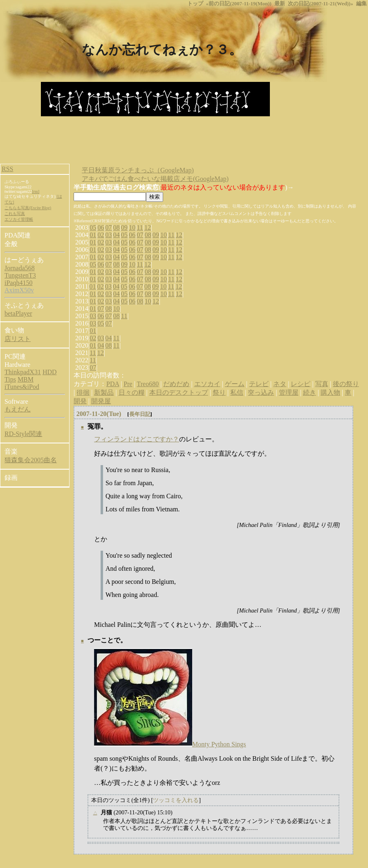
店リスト (18, 339)
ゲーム (235, 384)
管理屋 (289, 392)
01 (93, 235)
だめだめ (176, 384)
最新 (280, 4)
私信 (237, 392)
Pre (128, 384)
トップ (195, 4)
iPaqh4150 (18, 283)
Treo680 (148, 384)
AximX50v (19, 290)
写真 (322, 384)
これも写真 (15, 214)
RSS (7, 169)
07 (109, 227)
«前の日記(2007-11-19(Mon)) (239, 4)
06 (101, 227)
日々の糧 (132, 392)
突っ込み (261, 392)
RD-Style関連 (23, 434)
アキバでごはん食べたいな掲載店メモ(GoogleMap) (155, 179)
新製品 (104, 392)
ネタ (280, 384)
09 (124, 227)
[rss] (36, 191)
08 (117, 227)
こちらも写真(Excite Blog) (28, 208)
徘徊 (83, 392)
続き (310, 392)
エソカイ (207, 384)
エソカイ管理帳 (19, 219)
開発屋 (101, 401)
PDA (113, 384)
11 (140, 227)
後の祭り (346, 384)
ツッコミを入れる (176, 800)
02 (101, 235)
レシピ (301, 384)
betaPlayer (18, 313)
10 (132, 227)
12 (148, 227)
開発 (80, 401)
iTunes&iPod (22, 387)
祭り (219, 392)
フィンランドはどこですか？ (137, 439)
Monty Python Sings (219, 744)
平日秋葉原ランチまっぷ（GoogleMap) (138, 170)
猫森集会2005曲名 (31, 460)
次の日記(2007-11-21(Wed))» (320, 4)
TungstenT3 (20, 275)
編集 (361, 4)
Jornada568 (20, 268)
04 (117, 235)
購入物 (330, 392)
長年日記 (140, 414)
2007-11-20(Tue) (99, 414)
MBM (26, 379)
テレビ (259, 384)
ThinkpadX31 (23, 372)
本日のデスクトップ (179, 392)
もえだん (18, 409)
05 (93, 227)
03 (109, 235)
